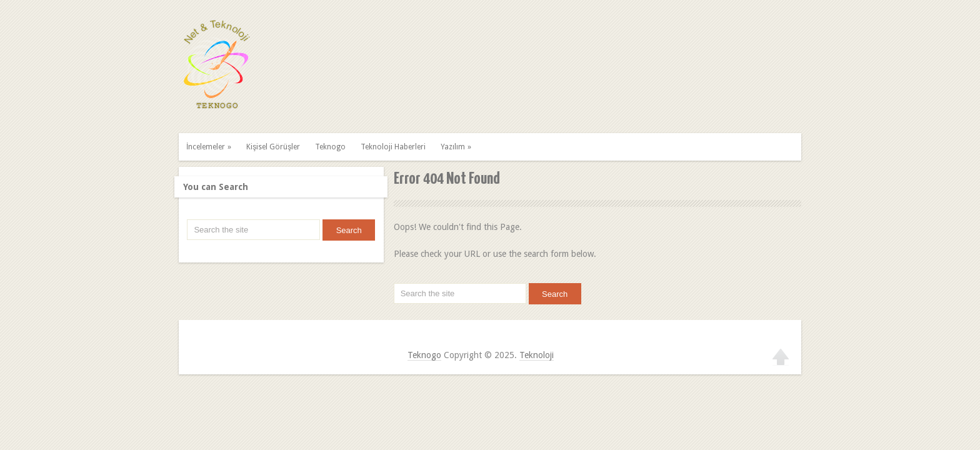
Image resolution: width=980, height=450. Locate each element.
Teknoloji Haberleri (393, 147)
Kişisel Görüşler (273, 147)
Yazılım (457, 147)
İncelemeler (210, 147)
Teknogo (330, 147)
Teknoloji (537, 355)
